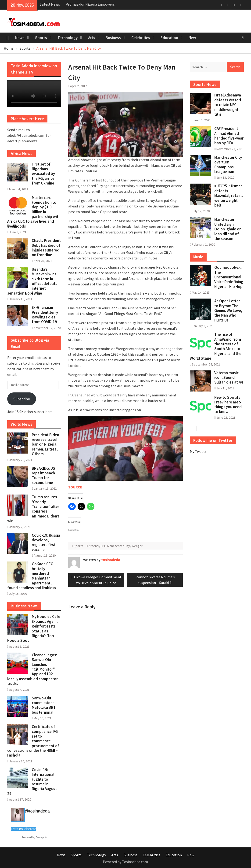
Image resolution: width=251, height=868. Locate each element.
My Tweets (198, 451)
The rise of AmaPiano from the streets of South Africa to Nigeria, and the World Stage (216, 346)
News (20, 38)
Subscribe (22, 399)
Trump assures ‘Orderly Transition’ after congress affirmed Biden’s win (33, 509)
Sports (41, 38)
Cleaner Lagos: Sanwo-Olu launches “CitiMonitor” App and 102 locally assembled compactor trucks (32, 669)
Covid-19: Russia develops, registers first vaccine (46, 542)
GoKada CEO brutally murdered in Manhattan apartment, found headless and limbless (32, 576)
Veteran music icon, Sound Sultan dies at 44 (229, 378)
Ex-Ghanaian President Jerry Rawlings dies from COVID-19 (45, 315)
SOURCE (75, 487)
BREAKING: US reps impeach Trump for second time (43, 475)
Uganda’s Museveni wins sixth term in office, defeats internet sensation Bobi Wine (32, 281)
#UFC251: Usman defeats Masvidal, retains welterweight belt (229, 196)
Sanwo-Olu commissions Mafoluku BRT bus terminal (44, 705)
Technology (68, 38)
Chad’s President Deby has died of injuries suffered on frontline (46, 248)
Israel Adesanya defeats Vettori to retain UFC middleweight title (228, 105)
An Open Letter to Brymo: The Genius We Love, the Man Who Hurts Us (228, 310)
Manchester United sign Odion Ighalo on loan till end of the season (228, 229)
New (192, 38)
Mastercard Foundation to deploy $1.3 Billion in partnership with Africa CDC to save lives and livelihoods (34, 212)
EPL (103, 546)
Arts (92, 38)
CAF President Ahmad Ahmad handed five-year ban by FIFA (229, 136)
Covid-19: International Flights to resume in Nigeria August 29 (32, 782)
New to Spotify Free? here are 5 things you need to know (228, 404)
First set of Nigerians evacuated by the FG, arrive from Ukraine (43, 174)
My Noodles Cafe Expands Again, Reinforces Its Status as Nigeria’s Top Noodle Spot (34, 628)
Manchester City (119, 546)
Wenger (137, 546)
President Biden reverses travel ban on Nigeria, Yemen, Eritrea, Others (45, 444)
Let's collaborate (23, 829)
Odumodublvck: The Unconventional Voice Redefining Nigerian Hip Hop (229, 277)
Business (113, 38)
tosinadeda (111, 560)
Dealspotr (41, 837)
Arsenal (94, 546)
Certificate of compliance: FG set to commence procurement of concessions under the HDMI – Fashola (33, 741)
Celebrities (141, 38)
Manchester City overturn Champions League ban (228, 164)
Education (169, 38)
